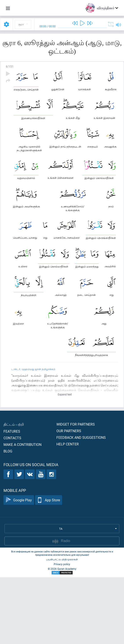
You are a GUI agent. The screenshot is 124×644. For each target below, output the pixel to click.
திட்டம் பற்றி (14, 491)
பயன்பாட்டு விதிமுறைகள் (62, 626)
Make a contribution (22, 511)
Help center (68, 511)
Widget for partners (76, 491)
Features (12, 498)
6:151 (10, 66)
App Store (49, 567)
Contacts (12, 505)
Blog (8, 518)
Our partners (69, 497)
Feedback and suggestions (81, 504)
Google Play (19, 567)
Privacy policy (62, 631)
